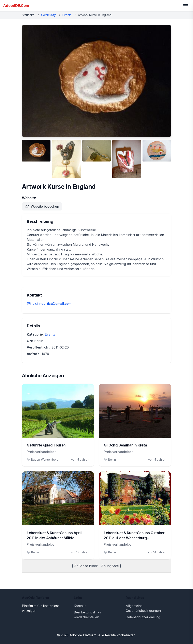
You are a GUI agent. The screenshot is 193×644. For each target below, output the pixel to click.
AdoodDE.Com (16, 6)
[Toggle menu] (186, 6)
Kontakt (80, 606)
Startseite (28, 15)
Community (48, 15)
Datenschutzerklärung (143, 617)
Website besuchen (42, 206)
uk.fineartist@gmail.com (52, 304)
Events (67, 15)
